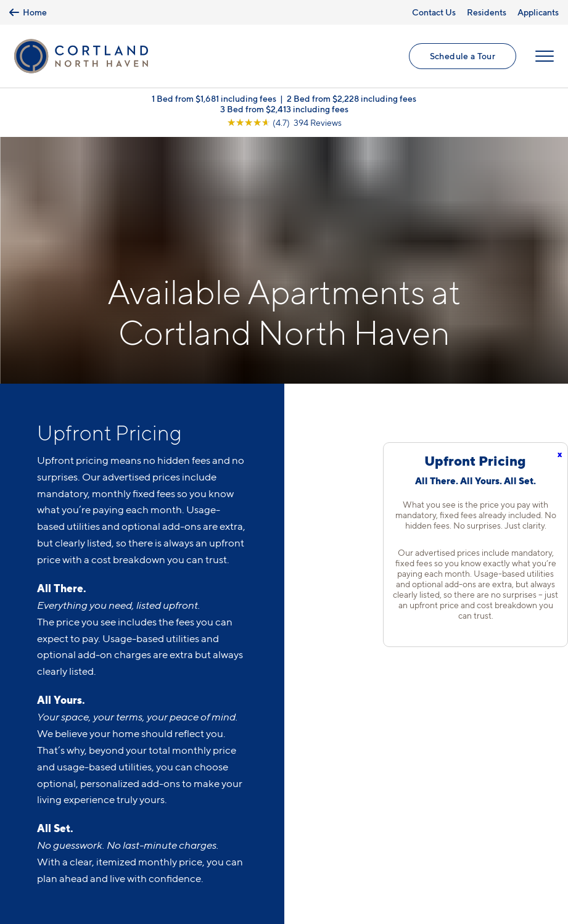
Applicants (538, 12)
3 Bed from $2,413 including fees (284, 109)
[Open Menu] (545, 56)
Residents (487, 12)
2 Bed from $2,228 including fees (352, 98)
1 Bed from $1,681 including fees (214, 98)
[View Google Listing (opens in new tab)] (284, 122)
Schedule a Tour (463, 56)
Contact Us (434, 12)
